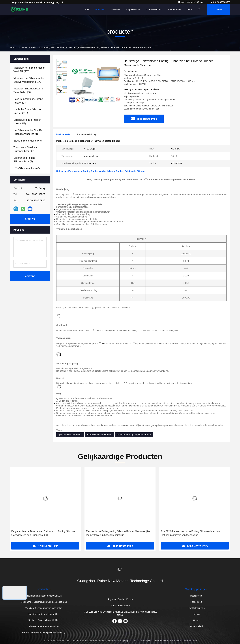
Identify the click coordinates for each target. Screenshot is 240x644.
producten (23, 47)
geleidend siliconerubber (70, 435)
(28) (28, 101)
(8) (24, 160)
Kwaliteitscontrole (196, 608)
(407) (29, 70)
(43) (26, 149)
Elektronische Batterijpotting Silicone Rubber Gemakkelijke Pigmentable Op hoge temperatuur (193, 533)
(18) (28, 132)
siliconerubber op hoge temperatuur (134, 435)
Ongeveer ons (133, 9)
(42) (27, 168)
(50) (28, 90)
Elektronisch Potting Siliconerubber (48, 47)
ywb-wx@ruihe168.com (191, 2)
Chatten (219, 9)
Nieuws (196, 614)
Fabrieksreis (196, 602)
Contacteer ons (154, 9)
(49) (28, 141)
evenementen (174, 9)
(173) (29, 80)
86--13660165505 (220, 2)
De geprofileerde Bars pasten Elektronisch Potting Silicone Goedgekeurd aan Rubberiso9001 (118, 533)
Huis (87, 9)
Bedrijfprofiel (196, 596)
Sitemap (196, 620)
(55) (27, 122)
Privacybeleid (196, 626)
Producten (100, 9)
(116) (27, 111)
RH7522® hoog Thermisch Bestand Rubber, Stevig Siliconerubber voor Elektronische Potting (39, 533)
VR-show (116, 9)
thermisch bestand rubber (99, 435)
